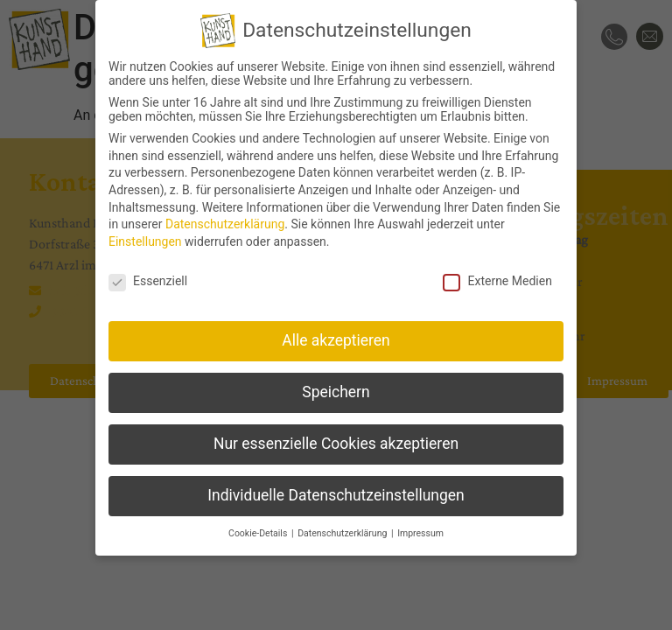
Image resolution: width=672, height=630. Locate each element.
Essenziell (148, 280)
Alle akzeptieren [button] (336, 340)
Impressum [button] (420, 533)
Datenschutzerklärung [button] (343, 533)
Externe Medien (497, 280)
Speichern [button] (336, 392)
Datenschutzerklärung (225, 224)
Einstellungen (145, 241)
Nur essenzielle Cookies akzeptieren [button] (336, 444)
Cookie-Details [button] (259, 533)
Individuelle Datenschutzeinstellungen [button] (336, 495)
